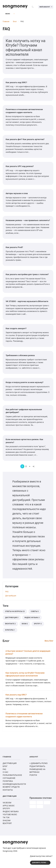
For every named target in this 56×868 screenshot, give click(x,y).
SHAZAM (7, 820)
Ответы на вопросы (15, 611)
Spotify (38, 624)
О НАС (5, 772)
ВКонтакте (10, 624)
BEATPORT (7, 823)
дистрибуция (12, 618)
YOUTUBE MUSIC (10, 814)
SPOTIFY (6, 808)
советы (35, 611)
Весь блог (49, 641)
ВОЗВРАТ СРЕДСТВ (11, 787)
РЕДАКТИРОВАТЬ (37, 766)
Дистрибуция (11, 596)
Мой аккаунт (45, 7)
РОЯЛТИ (33, 775)
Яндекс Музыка (32, 618)
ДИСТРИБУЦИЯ (10, 763)
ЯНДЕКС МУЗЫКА (11, 811)
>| (33, 466)
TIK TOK (6, 817)
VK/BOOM (7, 803)
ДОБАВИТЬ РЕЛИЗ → (40, 863)
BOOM (25, 624)
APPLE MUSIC (9, 806)
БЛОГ (5, 766)
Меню (6, 14)
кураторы (10, 630)
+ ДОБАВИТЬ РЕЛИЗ (39, 763)
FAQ (7, 592)
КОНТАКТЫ (8, 790)
